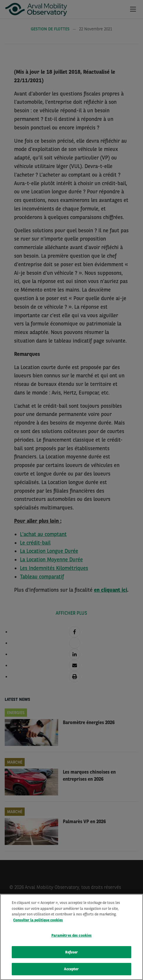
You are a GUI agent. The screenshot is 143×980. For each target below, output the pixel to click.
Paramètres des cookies (72, 935)
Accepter (71, 969)
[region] (71, 937)
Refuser (72, 952)
